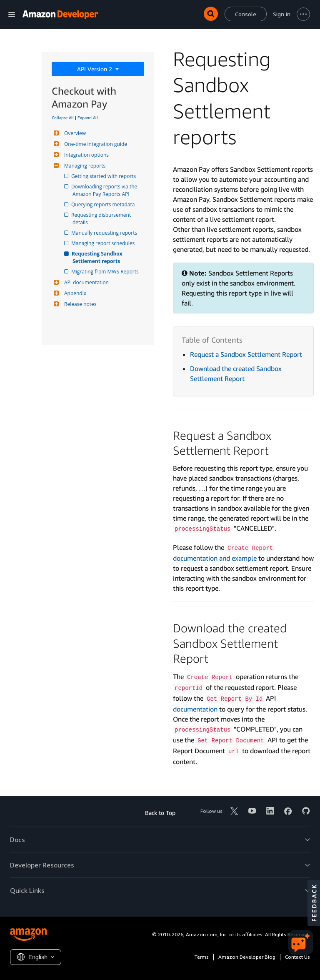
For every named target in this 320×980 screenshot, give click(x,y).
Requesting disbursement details (102, 219)
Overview (74, 133)
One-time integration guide (95, 144)
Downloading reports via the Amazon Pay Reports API (105, 190)
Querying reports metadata (104, 204)
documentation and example (215, 558)
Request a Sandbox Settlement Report (246, 354)
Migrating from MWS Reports (106, 272)
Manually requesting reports (105, 233)
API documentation (85, 282)
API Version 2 (95, 69)
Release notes (79, 304)
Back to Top (160, 813)
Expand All (88, 118)
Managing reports (84, 166)
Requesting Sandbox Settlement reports (98, 257)
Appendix (74, 293)
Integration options (85, 155)
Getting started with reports (104, 176)
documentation (195, 709)
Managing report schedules (104, 243)
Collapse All (63, 118)
